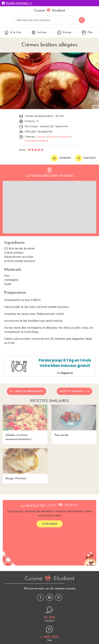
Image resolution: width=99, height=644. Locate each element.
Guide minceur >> (19, 3)
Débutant (64, 137)
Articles (39, 33)
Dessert (42, 137)
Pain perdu (74, 421)
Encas (52, 137)
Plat (87, 33)
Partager (85, 158)
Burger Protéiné (25, 464)
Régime (44, 141)
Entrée (64, 33)
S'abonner (50, 524)
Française (31, 141)
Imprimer (61, 158)
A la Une (13, 33)
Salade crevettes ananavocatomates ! (25, 423)
